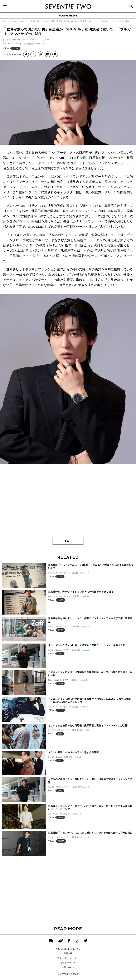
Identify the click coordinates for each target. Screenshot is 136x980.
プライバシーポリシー (68, 958)
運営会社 (68, 953)
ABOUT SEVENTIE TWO (68, 949)
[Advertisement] (68, 502)
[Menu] (5, 6)
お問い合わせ (68, 967)
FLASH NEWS (68, 16)
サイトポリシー (68, 963)
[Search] (131, 6)
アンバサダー (43, 40)
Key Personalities (12, 40)
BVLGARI (29, 40)
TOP (68, 541)
